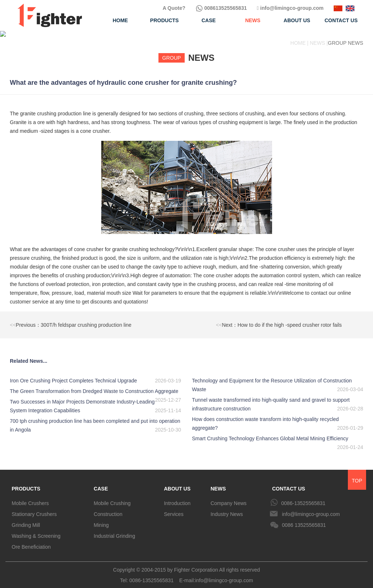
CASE (101, 483)
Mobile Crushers (30, 497)
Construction (108, 508)
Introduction (177, 497)
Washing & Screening (36, 530)
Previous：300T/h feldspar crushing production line (71, 319)
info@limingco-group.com (290, 8)
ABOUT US (177, 483)
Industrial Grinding (114, 530)
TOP (357, 475)
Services (174, 508)
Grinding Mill (26, 519)
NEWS (218, 483)
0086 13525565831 (304, 519)
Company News (229, 497)
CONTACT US (289, 483)
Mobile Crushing (112, 497)
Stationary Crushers (34, 508)
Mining (101, 519)
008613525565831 (221, 8)
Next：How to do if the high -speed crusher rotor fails (279, 319)
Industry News (227, 508)
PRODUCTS (26, 483)
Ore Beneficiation (31, 541)
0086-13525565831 (303, 497)
